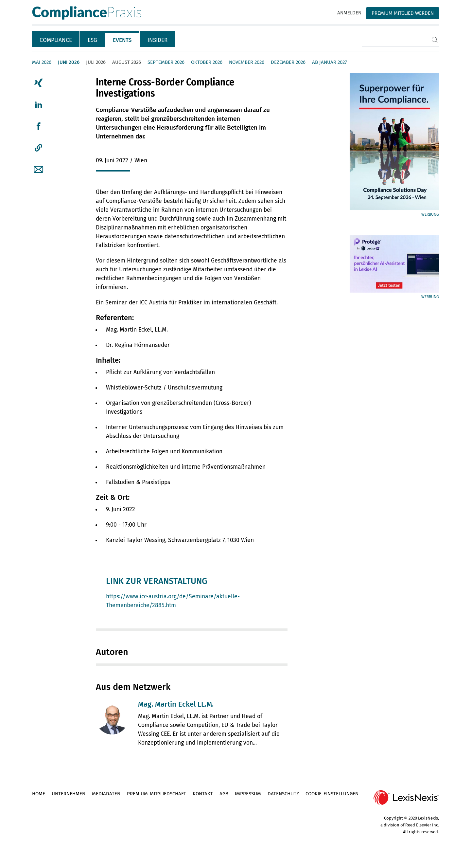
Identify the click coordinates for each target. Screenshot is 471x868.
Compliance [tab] (56, 40)
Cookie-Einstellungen (332, 794)
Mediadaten (106, 794)
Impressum (248, 794)
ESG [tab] (92, 40)
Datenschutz (283, 794)
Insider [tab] (157, 40)
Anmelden (349, 13)
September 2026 (166, 62)
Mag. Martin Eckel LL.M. (176, 704)
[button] (38, 148)
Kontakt (203, 794)
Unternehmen (69, 794)
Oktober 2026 (207, 62)
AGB (224, 794)
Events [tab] (122, 40)
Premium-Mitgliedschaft (157, 794)
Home (39, 794)
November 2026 (247, 62)
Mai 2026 (42, 62)
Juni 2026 (69, 62)
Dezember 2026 (288, 62)
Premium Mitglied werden (403, 13)
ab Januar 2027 (330, 62)
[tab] (56, 39)
